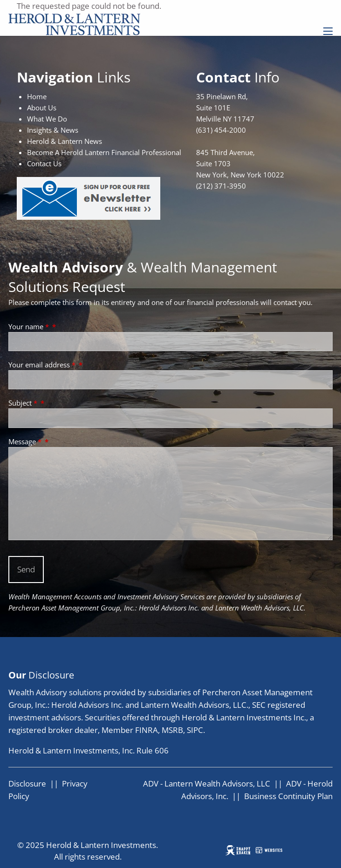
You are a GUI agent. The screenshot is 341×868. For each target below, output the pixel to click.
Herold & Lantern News (65, 141)
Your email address (43, 365)
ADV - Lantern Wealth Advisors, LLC (207, 783)
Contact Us (44, 163)
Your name (30, 326)
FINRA (147, 730)
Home (37, 96)
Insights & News (53, 130)
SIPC (195, 730)
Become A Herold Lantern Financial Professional (104, 152)
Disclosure (27, 783)
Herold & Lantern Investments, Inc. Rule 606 (89, 750)
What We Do (47, 119)
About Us (42, 108)
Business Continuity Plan (288, 796)
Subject (24, 403)
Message (26, 441)
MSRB (172, 730)
